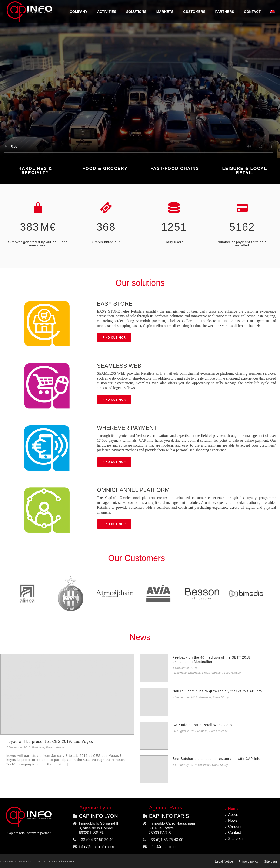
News (231, 820)
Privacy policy (249, 861)
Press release (55, 747)
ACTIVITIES (107, 12)
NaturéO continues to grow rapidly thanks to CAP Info (217, 691)
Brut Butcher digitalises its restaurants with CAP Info (216, 759)
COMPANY (79, 12)
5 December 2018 (185, 668)
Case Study (221, 697)
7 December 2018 (18, 747)
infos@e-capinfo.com (96, 847)
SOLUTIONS (136, 12)
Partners (225, 12)
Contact (252, 12)
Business (38, 747)
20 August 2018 (183, 731)
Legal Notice (224, 861)
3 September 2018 (185, 697)
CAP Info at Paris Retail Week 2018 (202, 725)
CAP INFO (7, 861)
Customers (194, 12)
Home (232, 809)
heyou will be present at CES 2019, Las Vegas (50, 742)
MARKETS (165, 12)
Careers (233, 826)
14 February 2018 (185, 765)
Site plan (234, 839)
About (232, 815)
